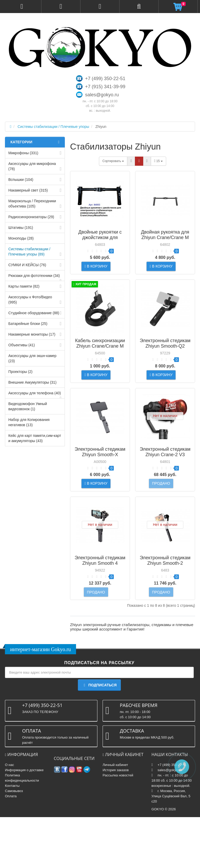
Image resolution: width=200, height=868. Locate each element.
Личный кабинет (115, 816)
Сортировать (113, 161)
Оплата (11, 847)
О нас (10, 816)
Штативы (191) (21, 228)
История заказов (116, 821)
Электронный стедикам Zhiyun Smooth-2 (165, 599)
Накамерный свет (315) (28, 190)
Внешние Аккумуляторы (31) (32, 382)
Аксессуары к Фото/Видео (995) (30, 300)
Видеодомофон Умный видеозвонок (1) (28, 406)
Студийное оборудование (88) (34, 313)
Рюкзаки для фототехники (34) (34, 276)
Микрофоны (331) (23, 153)
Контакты (12, 837)
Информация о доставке (24, 821)
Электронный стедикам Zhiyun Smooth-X (100, 477)
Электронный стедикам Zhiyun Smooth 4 (100, 599)
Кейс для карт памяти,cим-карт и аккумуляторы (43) (35, 438)
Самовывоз (14, 842)
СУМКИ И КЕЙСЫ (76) (27, 265)
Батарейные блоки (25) (28, 324)
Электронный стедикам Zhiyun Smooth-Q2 (165, 356)
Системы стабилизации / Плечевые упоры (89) (29, 252)
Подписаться (99, 736)
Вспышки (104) (21, 180)
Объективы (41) (22, 345)
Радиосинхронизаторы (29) (31, 217)
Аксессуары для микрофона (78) (32, 166)
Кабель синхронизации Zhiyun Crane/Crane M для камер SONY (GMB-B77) (100, 362)
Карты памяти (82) (24, 286)
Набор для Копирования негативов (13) (29, 422)
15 (158, 161)
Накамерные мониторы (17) (32, 334)
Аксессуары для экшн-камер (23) (32, 358)
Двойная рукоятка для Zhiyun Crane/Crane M (165, 235)
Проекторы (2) (20, 372)
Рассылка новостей (118, 826)
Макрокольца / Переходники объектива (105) (32, 204)
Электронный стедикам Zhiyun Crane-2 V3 (165, 477)
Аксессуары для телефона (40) (35, 393)
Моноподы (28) (21, 238)
